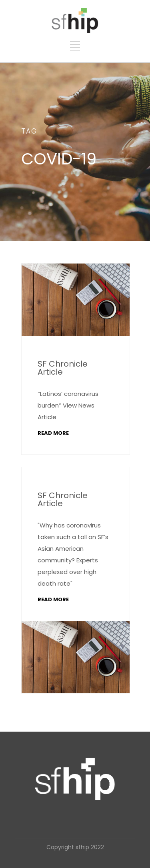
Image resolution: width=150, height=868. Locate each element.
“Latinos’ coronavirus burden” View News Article (68, 405)
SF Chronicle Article (63, 368)
